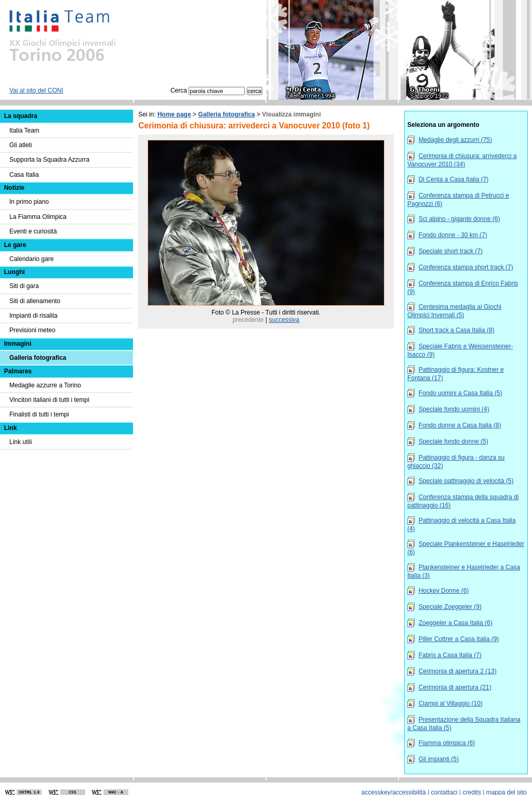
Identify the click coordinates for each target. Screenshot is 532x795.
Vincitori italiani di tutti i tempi (49, 400)
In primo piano (29, 202)
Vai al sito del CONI (36, 90)
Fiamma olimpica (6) (447, 743)
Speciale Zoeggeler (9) (450, 607)
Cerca (208, 90)
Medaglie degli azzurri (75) (455, 140)
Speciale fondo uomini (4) (454, 409)
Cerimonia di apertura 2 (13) (458, 671)
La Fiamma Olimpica (38, 217)
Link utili (21, 442)
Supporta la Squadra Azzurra (49, 160)
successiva (284, 320)
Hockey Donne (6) (444, 591)
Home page (174, 114)
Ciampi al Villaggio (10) (451, 703)
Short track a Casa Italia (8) (457, 330)
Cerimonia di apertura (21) (455, 687)
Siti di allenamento (35, 301)
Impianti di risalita (34, 316)
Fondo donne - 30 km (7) (453, 235)
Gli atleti (21, 145)
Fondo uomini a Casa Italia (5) (461, 393)
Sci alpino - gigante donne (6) (460, 219)
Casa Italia (24, 175)
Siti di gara (24, 286)
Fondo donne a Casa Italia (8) (460, 425)
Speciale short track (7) (451, 251)
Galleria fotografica (226, 114)
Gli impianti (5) (439, 759)
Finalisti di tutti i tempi (39, 414)
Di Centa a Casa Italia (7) (454, 179)
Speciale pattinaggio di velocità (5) (466, 481)
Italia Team (24, 131)
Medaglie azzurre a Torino (45, 385)
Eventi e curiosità (33, 231)
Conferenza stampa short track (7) (466, 267)
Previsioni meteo (32, 330)
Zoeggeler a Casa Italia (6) (456, 623)
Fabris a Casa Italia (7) (450, 655)
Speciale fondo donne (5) (454, 441)
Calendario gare (31, 259)
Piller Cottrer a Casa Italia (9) (459, 639)
